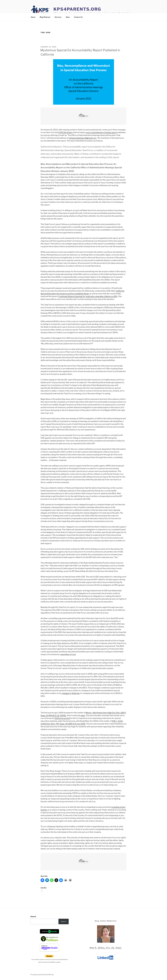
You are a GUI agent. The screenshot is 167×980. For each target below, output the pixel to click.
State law (76, 693)
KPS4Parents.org (77, 9)
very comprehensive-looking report (101, 132)
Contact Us (78, 17)
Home (33, 17)
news (83, 715)
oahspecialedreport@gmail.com (83, 138)
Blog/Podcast (45, 17)
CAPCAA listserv (66, 132)
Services (58, 17)
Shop (68, 17)
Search (33, 916)
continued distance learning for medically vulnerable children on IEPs (88, 296)
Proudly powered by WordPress (42, 975)
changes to (66, 693)
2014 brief (62, 718)
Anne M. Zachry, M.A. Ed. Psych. (106, 948)
